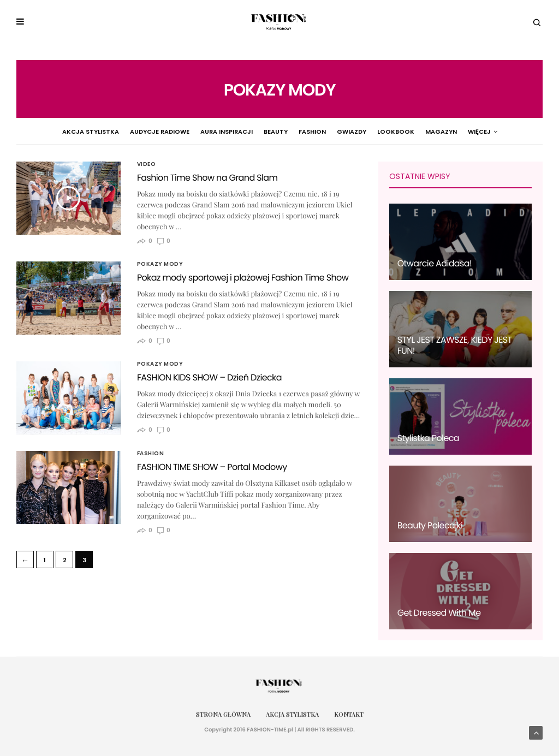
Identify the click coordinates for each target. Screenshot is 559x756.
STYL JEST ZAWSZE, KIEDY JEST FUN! (455, 345)
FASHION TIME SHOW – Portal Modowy (212, 467)
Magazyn (412, 132)
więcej (511, 132)
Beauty (247, 132)
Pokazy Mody (462, 132)
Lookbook (367, 132)
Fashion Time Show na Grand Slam (207, 178)
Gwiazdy (323, 132)
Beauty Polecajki (430, 525)
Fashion (283, 132)
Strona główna (223, 714)
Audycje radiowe (131, 132)
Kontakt (349, 714)
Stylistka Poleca (428, 438)
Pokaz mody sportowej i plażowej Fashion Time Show (243, 278)
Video (147, 164)
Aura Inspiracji (198, 132)
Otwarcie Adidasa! (435, 263)
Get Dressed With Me (439, 613)
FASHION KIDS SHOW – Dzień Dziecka (209, 377)
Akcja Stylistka (62, 132)
